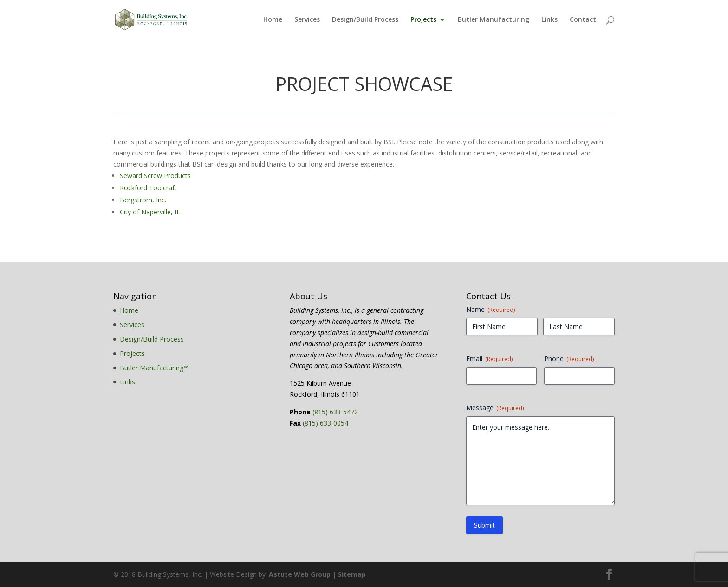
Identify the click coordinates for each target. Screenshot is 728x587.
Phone (569, 358)
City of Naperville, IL (150, 212)
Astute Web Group (300, 574)
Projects (423, 20)
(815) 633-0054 (325, 423)
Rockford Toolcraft (148, 188)
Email (489, 358)
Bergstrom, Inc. (143, 200)
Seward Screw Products (155, 176)
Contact (583, 20)
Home (273, 20)
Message (495, 408)
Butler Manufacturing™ (154, 368)
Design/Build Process (365, 20)
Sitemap (352, 574)
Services (307, 20)
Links (549, 20)
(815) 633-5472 (335, 412)
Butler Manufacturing (494, 20)
